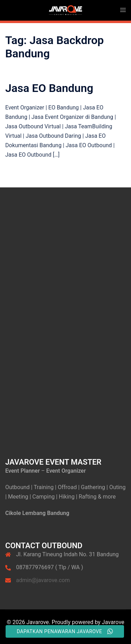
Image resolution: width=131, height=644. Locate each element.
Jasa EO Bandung (49, 88)
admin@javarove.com (43, 580)
